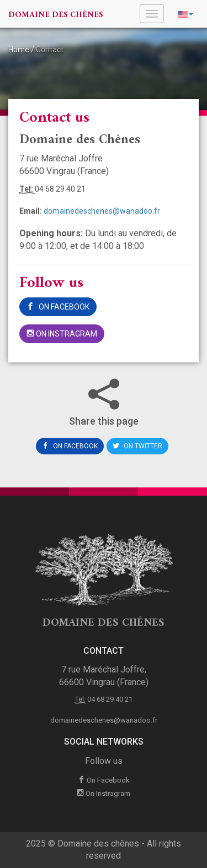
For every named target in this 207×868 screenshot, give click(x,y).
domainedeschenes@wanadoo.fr (102, 211)
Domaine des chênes (56, 15)
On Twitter (137, 446)
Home (19, 50)
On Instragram (62, 334)
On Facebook (58, 307)
